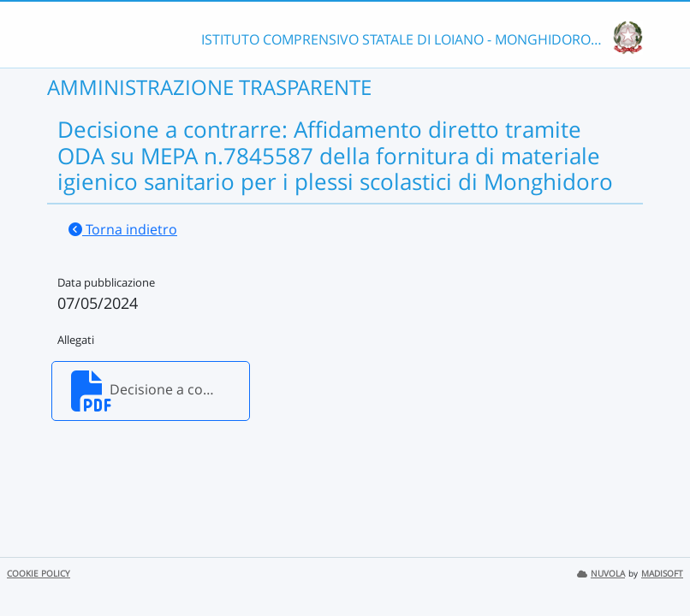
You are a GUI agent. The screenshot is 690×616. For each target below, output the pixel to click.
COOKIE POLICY (39, 574)
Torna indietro (123, 229)
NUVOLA (601, 574)
